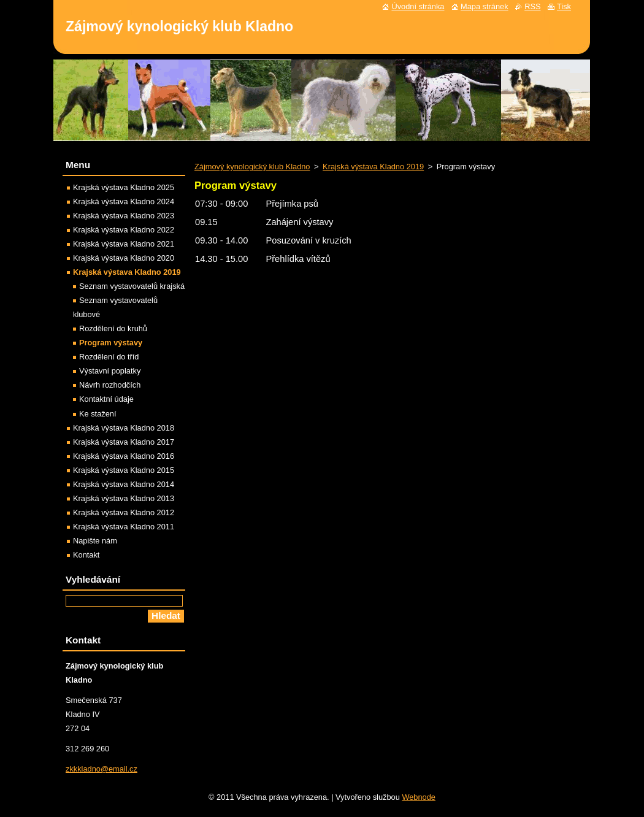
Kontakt (86, 555)
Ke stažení (98, 414)
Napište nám (95, 541)
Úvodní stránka (418, 6)
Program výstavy (111, 343)
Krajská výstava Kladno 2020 (124, 258)
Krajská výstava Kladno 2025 (124, 187)
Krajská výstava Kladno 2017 (124, 442)
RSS (532, 6)
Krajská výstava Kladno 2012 (124, 512)
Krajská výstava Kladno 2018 (124, 428)
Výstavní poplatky (110, 371)
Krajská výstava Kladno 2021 (124, 244)
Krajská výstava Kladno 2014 (124, 484)
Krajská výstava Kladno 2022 (124, 230)
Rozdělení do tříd (109, 357)
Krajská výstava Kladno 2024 (124, 201)
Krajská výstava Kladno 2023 (124, 216)
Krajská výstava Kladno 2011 (124, 527)
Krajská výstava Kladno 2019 (373, 167)
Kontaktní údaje (106, 399)
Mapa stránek (485, 6)
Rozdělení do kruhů (113, 328)
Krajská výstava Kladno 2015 (124, 470)
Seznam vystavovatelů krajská (132, 286)
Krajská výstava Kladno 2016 (124, 456)
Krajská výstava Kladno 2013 (124, 498)
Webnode (419, 797)
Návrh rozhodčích (110, 385)
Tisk (564, 6)
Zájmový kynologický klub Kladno (252, 167)
